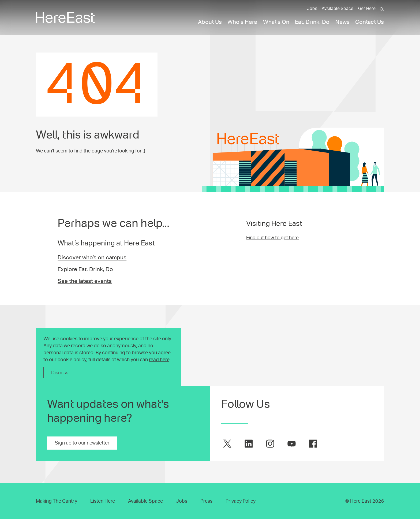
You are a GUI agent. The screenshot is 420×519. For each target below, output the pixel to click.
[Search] (382, 9)
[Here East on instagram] (270, 444)
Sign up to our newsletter (82, 443)
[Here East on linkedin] (249, 444)
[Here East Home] (65, 18)
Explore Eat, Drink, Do (85, 269)
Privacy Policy (241, 501)
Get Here (367, 9)
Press (206, 501)
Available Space (337, 9)
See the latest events (85, 281)
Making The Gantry (57, 501)
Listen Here (103, 501)
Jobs (312, 9)
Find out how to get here (272, 238)
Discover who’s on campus (92, 257)
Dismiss (60, 373)
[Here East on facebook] (313, 444)
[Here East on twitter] (227, 444)
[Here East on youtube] (292, 444)
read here (159, 360)
